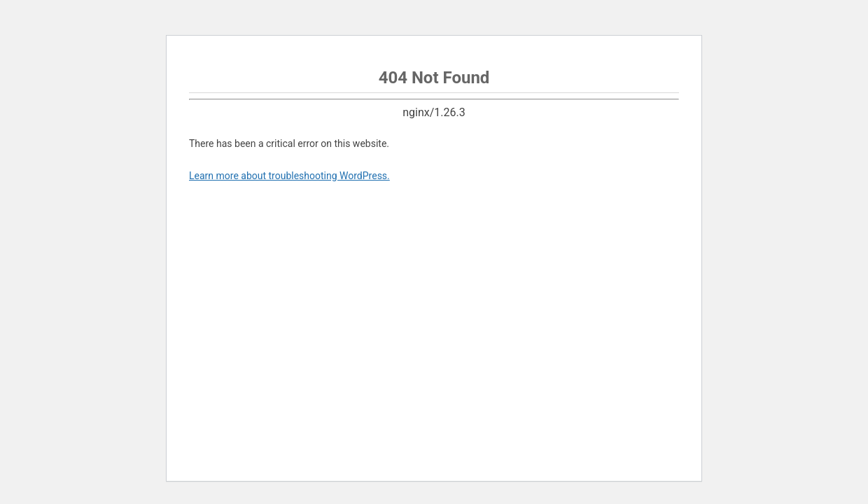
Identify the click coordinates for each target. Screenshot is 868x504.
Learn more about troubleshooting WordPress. (289, 176)
